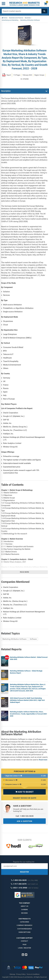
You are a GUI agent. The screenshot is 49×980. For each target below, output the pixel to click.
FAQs (25, 945)
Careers (24, 910)
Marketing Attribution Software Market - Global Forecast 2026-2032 (29, 658)
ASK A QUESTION (24, 821)
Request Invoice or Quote (25, 798)
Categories (25, 922)
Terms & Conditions (33, 974)
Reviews (24, 913)
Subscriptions (25, 932)
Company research (24, 925)
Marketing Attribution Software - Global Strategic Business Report (26, 672)
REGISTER (24, 872)
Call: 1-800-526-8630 (25, 816)
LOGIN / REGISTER (24, 948)
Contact (24, 941)
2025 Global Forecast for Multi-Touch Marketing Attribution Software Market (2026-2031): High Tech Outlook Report (27, 700)
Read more (24, 572)
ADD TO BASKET (24, 792)
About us (25, 906)
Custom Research (25, 929)
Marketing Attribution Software (14, 639)
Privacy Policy (21, 974)
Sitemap (12, 974)
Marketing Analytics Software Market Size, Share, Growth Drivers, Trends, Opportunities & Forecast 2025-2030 (29, 714)
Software (33, 639)
